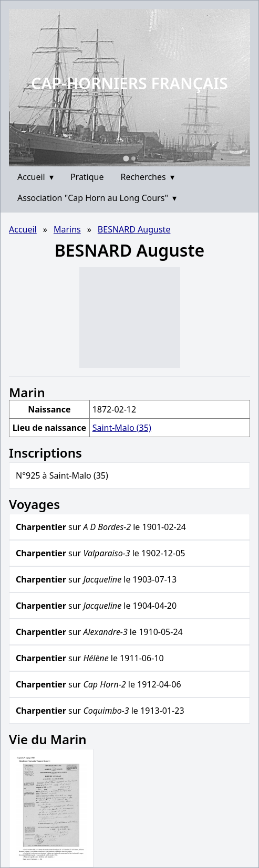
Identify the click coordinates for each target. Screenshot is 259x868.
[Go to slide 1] (126, 158)
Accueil (35, 177)
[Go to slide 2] (133, 158)
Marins (67, 229)
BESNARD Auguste (134, 229)
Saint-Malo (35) (122, 428)
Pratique (87, 177)
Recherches (148, 177)
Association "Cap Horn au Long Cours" (97, 198)
